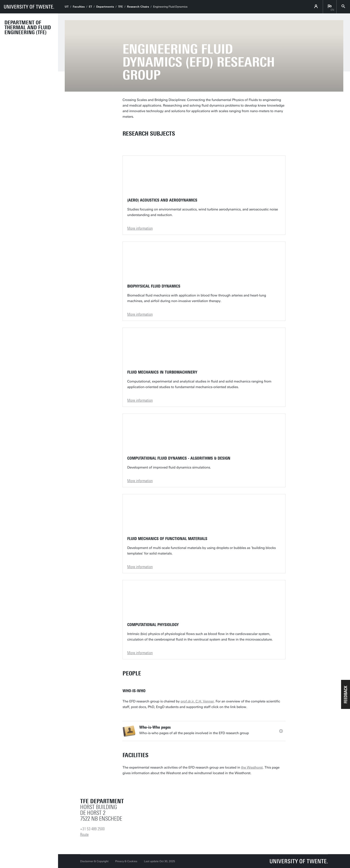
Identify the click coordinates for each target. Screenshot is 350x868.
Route (84, 834)
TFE (120, 7)
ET (90, 7)
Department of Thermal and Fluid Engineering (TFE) (28, 27)
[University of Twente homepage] (29, 7)
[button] (346, 694)
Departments (105, 7)
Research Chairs (138, 7)
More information (140, 228)
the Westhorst (252, 767)
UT (67, 7)
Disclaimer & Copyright (94, 861)
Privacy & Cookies (126, 861)
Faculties (79, 7)
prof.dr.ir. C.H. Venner (197, 701)
